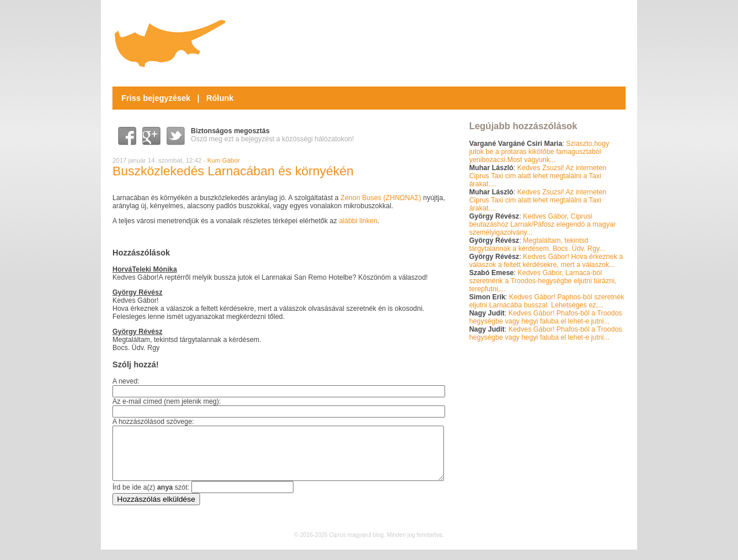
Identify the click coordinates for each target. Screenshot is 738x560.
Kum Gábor (224, 160)
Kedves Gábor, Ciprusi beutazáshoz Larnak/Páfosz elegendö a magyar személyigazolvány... (543, 224)
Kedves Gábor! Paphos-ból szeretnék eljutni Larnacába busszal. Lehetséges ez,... (547, 301)
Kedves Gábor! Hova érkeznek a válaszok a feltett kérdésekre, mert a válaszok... (546, 261)
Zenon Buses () (381, 198)
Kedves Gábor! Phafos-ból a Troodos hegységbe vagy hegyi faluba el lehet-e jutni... (546, 317)
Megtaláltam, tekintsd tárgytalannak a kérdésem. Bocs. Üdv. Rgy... (537, 245)
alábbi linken (358, 221)
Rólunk (220, 98)
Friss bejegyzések (156, 98)
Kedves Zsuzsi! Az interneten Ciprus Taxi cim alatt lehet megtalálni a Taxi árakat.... (538, 176)
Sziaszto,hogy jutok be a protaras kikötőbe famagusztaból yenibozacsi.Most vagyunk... (539, 152)
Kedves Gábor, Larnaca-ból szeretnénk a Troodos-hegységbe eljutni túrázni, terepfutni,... (543, 281)
